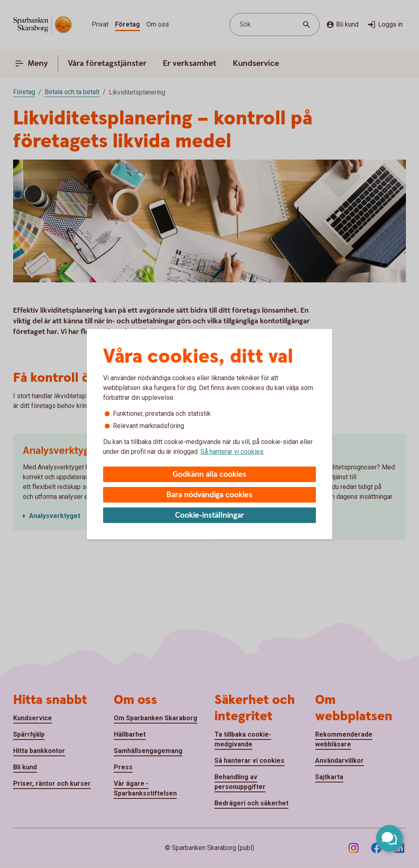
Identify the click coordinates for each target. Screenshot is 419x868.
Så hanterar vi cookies (232, 452)
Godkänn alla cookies (209, 475)
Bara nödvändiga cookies (209, 495)
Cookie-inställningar (210, 515)
